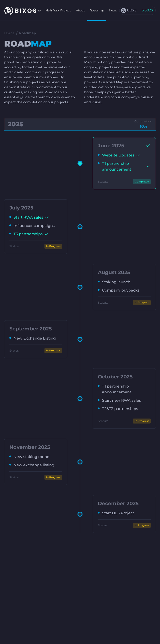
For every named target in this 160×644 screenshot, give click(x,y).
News (113, 10)
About (80, 10)
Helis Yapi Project (58, 10)
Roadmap (97, 10)
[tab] (80, 124)
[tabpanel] (80, 335)
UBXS (132, 10)
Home (36, 10)
